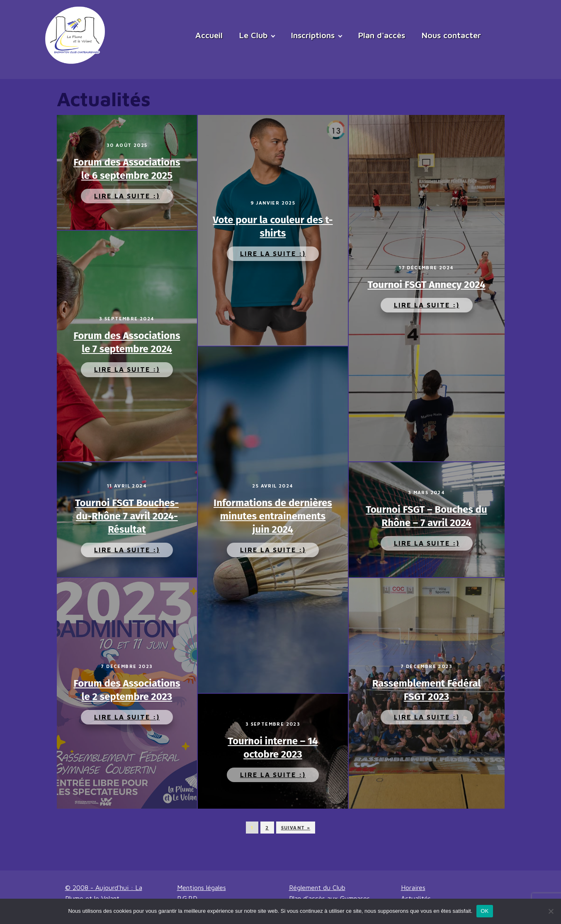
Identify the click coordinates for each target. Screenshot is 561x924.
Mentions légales (202, 887)
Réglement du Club (317, 887)
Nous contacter (451, 35)
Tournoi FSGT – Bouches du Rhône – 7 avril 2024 (426, 516)
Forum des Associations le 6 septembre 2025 (127, 169)
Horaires (413, 887)
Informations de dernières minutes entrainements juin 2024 (273, 516)
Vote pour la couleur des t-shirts (273, 227)
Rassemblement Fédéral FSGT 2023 (427, 690)
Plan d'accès (382, 35)
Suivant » (296, 828)
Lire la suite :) (127, 196)
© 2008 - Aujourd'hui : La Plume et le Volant (104, 893)
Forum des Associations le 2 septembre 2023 (127, 690)
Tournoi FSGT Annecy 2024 (427, 285)
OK (484, 911)
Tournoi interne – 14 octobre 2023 (273, 748)
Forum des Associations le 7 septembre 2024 (127, 342)
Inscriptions (313, 35)
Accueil (209, 35)
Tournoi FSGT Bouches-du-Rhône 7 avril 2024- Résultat (127, 516)
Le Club (253, 35)
